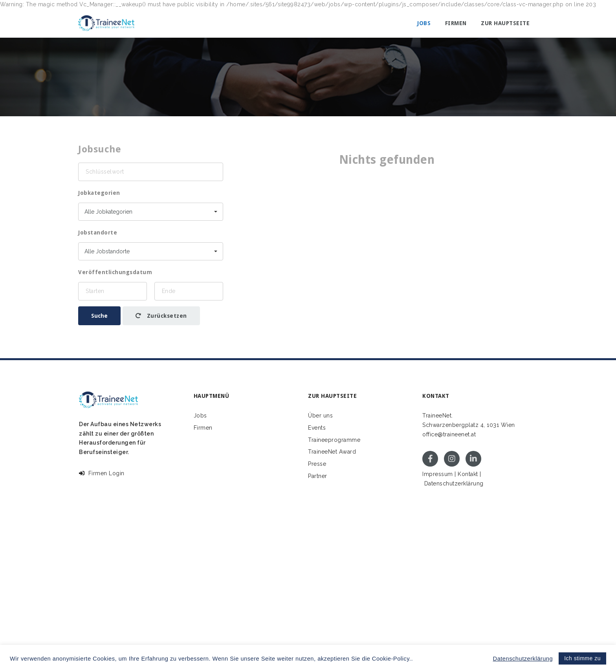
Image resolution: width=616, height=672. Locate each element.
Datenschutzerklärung (454, 483)
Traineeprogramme (334, 440)
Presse (317, 464)
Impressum (438, 474)
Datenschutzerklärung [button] (523, 659)
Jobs (424, 23)
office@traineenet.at (449, 434)
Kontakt (468, 474)
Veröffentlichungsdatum (115, 272)
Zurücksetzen (161, 316)
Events (317, 428)
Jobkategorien (99, 193)
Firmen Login (102, 473)
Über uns (320, 416)
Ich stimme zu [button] (582, 658)
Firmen (456, 23)
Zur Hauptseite (505, 23)
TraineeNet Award (332, 452)
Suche (99, 316)
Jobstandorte (98, 233)
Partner (318, 476)
